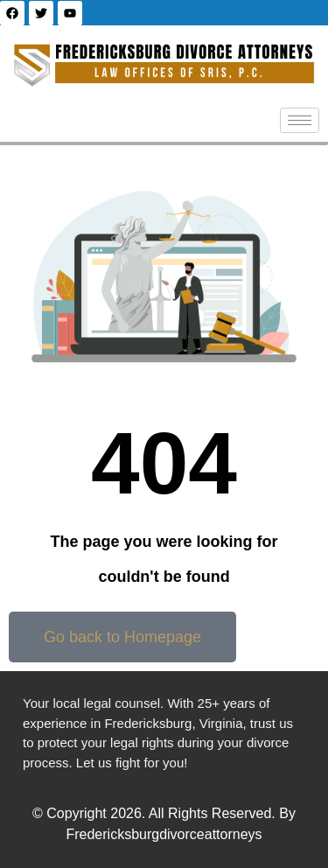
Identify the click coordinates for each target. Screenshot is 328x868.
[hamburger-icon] (300, 120)
